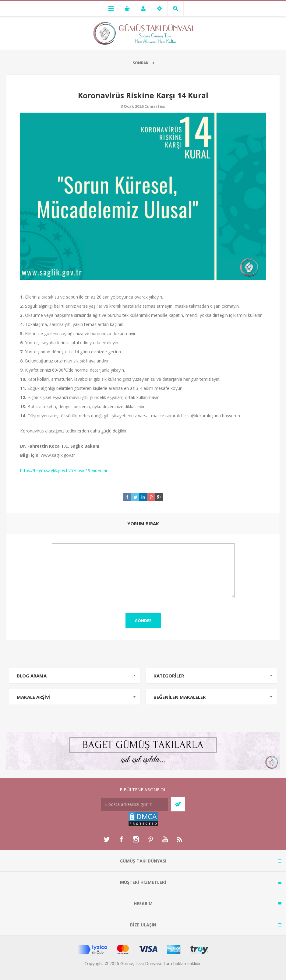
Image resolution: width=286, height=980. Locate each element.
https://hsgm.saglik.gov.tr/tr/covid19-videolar (64, 470)
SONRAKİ (141, 63)
